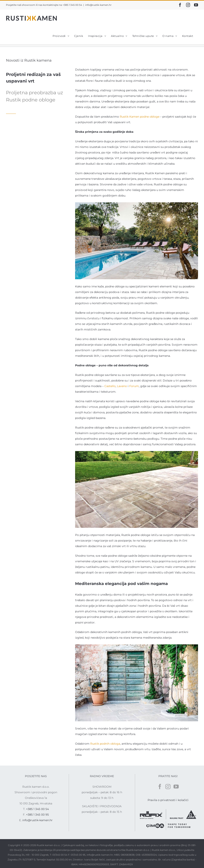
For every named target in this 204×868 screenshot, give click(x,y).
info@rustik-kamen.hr (98, 5)
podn (144, 117)
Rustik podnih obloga (105, 744)
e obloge (153, 117)
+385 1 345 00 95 (37, 815)
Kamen (135, 117)
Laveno (122, 386)
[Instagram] (168, 786)
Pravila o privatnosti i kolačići (168, 800)
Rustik (125, 117)
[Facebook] (160, 786)
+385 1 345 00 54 (37, 809)
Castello (110, 386)
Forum (134, 386)
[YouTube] (176, 786)
